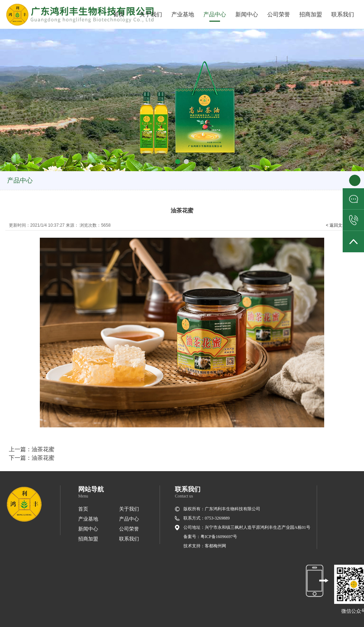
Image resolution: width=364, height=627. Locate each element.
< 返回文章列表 (341, 225)
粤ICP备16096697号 (219, 537)
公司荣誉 (279, 14)
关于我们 (151, 14)
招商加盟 (311, 14)
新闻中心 (247, 14)
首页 (119, 14)
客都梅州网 (215, 546)
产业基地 (183, 14)
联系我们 (343, 14)
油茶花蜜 (43, 449)
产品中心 (215, 14)
